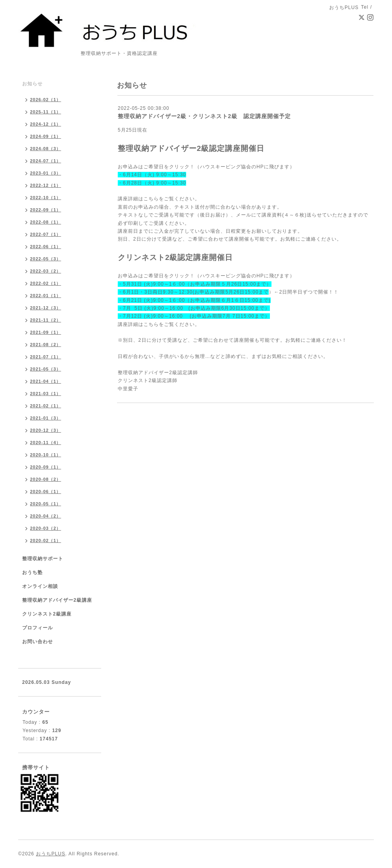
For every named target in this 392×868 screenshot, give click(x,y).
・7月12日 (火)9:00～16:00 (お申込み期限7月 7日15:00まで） (194, 316)
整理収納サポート (43, 559)
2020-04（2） (46, 516)
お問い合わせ (38, 642)
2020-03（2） (46, 528)
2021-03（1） (46, 394)
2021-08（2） (46, 345)
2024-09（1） (46, 136)
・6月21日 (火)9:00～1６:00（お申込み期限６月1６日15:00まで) (194, 300)
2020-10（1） (46, 455)
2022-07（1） (46, 234)
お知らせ (32, 84)
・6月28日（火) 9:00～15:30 (152, 183)
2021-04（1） (46, 381)
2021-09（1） (46, 332)
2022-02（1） (46, 283)
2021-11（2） (46, 320)
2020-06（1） (46, 491)
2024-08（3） (46, 149)
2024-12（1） (46, 124)
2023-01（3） (46, 173)
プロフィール (38, 628)
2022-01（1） (46, 296)
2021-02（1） (46, 406)
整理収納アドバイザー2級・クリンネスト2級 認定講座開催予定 (204, 116)
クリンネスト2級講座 (47, 614)
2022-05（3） (46, 259)
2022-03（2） (46, 271)
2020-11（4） (46, 442)
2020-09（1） (46, 467)
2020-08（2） (46, 479)
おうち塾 (32, 572)
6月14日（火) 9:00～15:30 (155, 175)
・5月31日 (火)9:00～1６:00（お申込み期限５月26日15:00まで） (195, 284)
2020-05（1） (46, 504)
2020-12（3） (46, 430)
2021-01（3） (46, 418)
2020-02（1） (46, 540)
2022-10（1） (46, 198)
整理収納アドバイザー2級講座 (57, 600)
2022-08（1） (46, 222)
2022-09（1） (46, 210)
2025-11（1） (46, 112)
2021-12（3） (46, 308)
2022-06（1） (46, 247)
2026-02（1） (46, 100)
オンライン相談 (40, 586)
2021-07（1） (46, 357)
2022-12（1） (46, 185)
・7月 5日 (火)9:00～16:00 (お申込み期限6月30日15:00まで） (194, 308)
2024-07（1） (46, 161)
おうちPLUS (51, 854)
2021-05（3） (46, 369)
